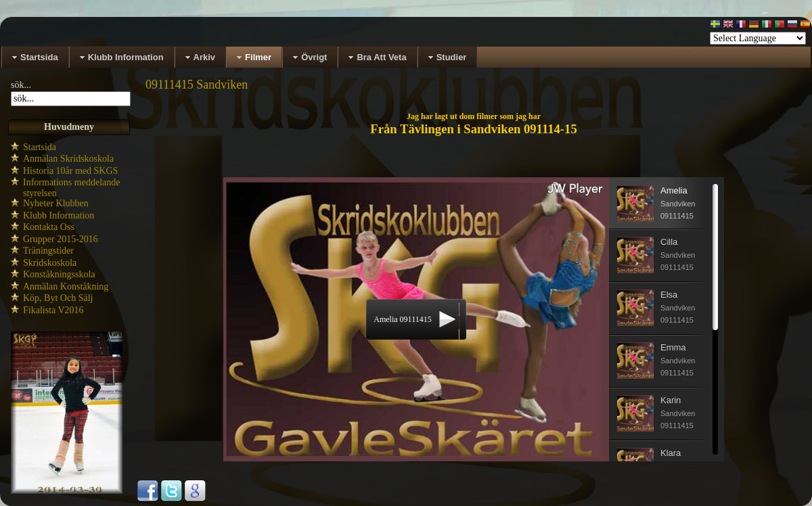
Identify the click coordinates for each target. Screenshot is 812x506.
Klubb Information (59, 215)
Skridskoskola (50, 263)
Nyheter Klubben (56, 203)
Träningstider (48, 251)
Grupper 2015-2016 (61, 239)
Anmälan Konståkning (66, 286)
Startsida (40, 147)
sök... (21, 85)
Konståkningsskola (59, 274)
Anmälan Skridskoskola (68, 159)
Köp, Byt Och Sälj (58, 298)
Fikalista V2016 (53, 310)
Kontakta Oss (49, 227)
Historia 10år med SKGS (70, 171)
